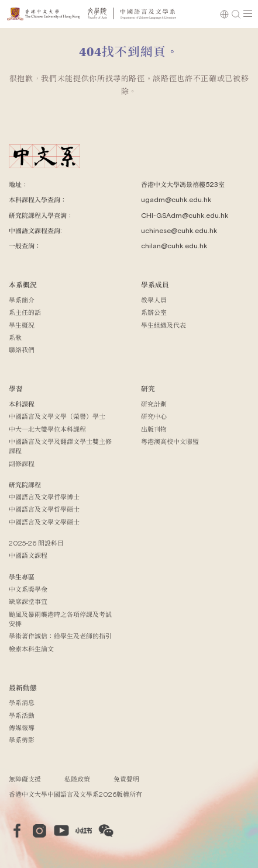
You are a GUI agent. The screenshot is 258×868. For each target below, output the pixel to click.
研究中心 (154, 416)
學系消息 (22, 702)
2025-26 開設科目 (36, 543)
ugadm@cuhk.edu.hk (176, 199)
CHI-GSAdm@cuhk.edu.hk (185, 215)
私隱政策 (77, 779)
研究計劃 (154, 404)
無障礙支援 (25, 779)
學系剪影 (22, 740)
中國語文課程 (28, 555)
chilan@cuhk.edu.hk (174, 246)
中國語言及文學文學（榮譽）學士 (57, 416)
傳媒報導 (22, 728)
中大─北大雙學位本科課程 (47, 429)
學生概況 (22, 325)
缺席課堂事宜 (28, 601)
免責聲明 (126, 779)
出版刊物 (154, 429)
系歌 (15, 337)
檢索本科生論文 (31, 649)
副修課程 (22, 463)
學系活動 (22, 715)
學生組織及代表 (164, 325)
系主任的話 (25, 312)
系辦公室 (154, 312)
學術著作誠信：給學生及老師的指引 (60, 636)
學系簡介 (22, 300)
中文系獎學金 (28, 589)
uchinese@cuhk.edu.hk (179, 230)
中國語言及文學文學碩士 (44, 522)
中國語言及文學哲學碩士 (44, 509)
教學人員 (154, 300)
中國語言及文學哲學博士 (44, 497)
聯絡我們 (22, 350)
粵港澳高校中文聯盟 (170, 441)
